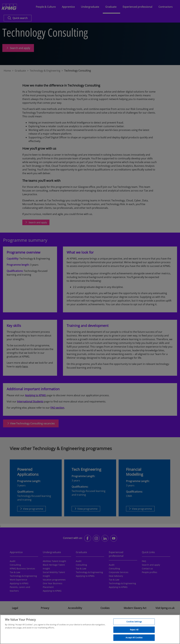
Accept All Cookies (134, 639)
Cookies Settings (134, 623)
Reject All (134, 631)
